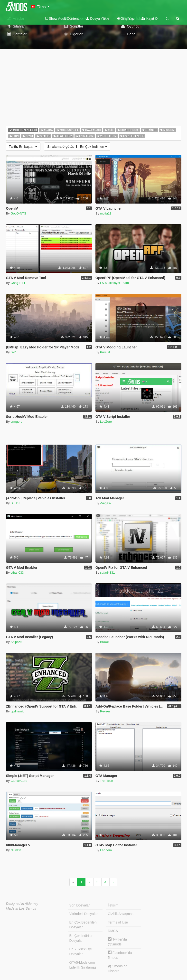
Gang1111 (18, 283)
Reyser (105, 711)
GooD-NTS (18, 213)
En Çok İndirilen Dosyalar (81, 938)
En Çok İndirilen (77, 147)
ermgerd (16, 422)
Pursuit (105, 352)
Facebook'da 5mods (120, 955)
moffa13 (106, 213)
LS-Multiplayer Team (114, 283)
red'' (13, 352)
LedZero (106, 422)
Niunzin (16, 850)
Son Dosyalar (80, 905)
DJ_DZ (15, 503)
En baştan (23, 147)
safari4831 (108, 573)
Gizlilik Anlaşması (121, 914)
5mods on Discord (118, 969)
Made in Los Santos (21, 908)
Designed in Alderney (22, 904)
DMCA (113, 931)
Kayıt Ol (150, 19)
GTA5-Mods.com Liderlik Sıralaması (83, 965)
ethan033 (17, 573)
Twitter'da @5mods (117, 942)
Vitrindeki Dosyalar (84, 914)
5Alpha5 (16, 642)
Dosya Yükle (98, 19)
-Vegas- (106, 503)
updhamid (17, 711)
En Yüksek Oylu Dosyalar (81, 952)
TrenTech (107, 781)
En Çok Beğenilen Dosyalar (83, 925)
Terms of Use (118, 922)
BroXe (104, 642)
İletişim (113, 905)
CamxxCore (19, 781)
